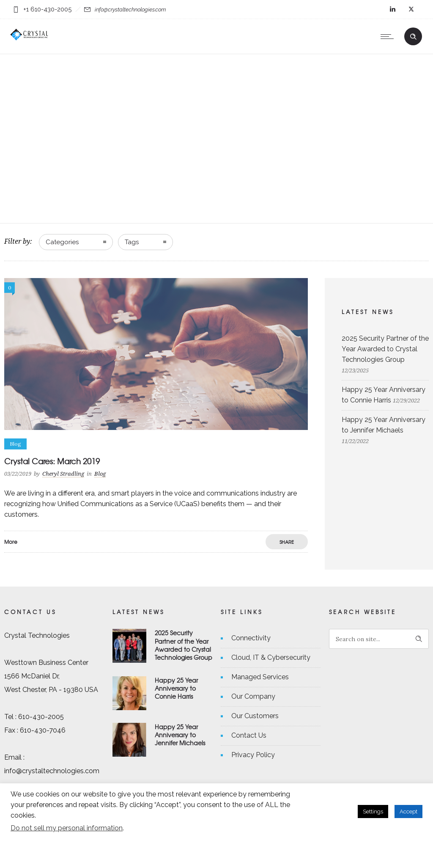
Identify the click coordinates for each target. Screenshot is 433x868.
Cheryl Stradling (63, 474)
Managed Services (260, 677)
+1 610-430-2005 (47, 9)
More (11, 542)
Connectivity (251, 638)
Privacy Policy (253, 755)
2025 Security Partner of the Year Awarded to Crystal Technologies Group (385, 349)
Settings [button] (373, 812)
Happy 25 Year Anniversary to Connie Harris (176, 688)
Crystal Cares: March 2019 (52, 461)
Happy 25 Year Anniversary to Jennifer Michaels (180, 735)
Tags (132, 242)
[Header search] (413, 36)
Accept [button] (408, 812)
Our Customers (255, 716)
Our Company (253, 696)
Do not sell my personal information (67, 828)
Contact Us (249, 735)
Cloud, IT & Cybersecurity (271, 657)
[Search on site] (379, 639)
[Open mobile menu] (389, 36)
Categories (62, 242)
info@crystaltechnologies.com (130, 10)
